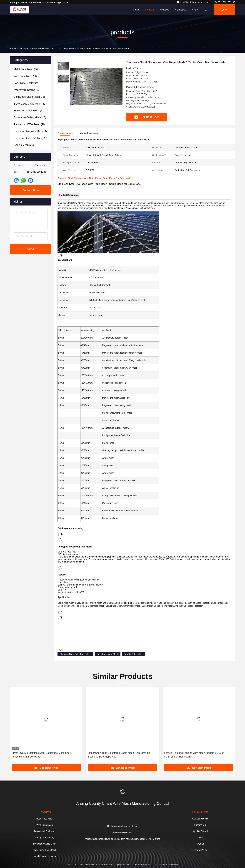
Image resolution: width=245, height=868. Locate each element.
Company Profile (200, 819)
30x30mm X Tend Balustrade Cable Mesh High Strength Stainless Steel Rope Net (119, 755)
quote (225, 10)
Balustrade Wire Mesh (108, 654)
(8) (30, 131)
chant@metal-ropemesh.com (192, 2)
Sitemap (200, 844)
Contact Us (181, 10)
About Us (165, 10)
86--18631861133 (225, 2)
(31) (30, 104)
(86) (26, 76)
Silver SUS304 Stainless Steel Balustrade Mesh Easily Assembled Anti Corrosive (42, 755)
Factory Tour (200, 825)
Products (149, 10)
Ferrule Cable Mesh (134, 654)
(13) (29, 111)
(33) (27, 90)
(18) (30, 117)
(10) (30, 124)
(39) (29, 83)
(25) (24, 145)
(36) (26, 69)
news (200, 837)
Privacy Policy (200, 850)
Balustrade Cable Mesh (44, 49)
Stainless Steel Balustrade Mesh (75, 654)
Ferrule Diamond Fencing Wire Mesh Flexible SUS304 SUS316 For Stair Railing (194, 755)
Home (136, 10)
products (24, 49)
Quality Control (200, 831)
